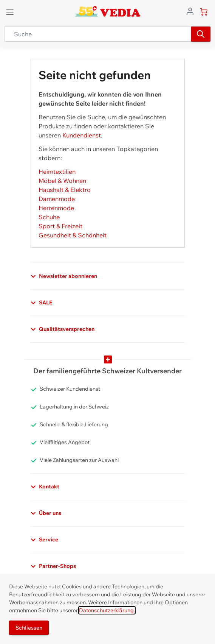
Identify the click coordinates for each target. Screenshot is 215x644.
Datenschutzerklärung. (107, 610)
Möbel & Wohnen (62, 181)
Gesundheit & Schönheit (73, 235)
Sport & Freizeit (60, 226)
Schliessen (29, 628)
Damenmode (57, 199)
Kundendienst (82, 135)
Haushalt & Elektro (65, 190)
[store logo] (107, 11)
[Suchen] (201, 34)
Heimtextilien (57, 172)
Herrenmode (56, 208)
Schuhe (49, 217)
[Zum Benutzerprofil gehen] (190, 11)
